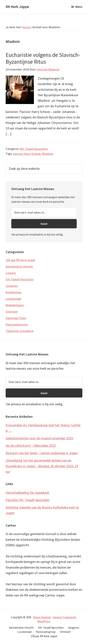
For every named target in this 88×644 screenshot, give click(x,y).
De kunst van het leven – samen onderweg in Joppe (42, 453)
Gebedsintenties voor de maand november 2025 (39, 438)
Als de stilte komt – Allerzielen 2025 (31, 446)
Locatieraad (13, 299)
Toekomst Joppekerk (20, 331)
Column (11, 273)
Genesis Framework (64, 617)
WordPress (44, 621)
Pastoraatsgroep (17, 324)
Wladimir (48, 154)
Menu (79, 7)
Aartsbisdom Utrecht (19, 266)
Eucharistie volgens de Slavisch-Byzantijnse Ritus (43, 58)
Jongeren (12, 286)
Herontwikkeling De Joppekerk (27, 493)
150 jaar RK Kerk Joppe (20, 260)
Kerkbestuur (14, 292)
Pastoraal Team (16, 318)
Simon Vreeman (42, 617)
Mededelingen (15, 305)
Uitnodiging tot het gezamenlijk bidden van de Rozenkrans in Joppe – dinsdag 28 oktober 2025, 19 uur (42, 466)
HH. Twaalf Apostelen (34, 149)
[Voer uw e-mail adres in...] (44, 212)
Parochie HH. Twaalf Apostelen (28, 500)
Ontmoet (12, 311)
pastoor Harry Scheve (27, 154)
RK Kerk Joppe (17, 7)
